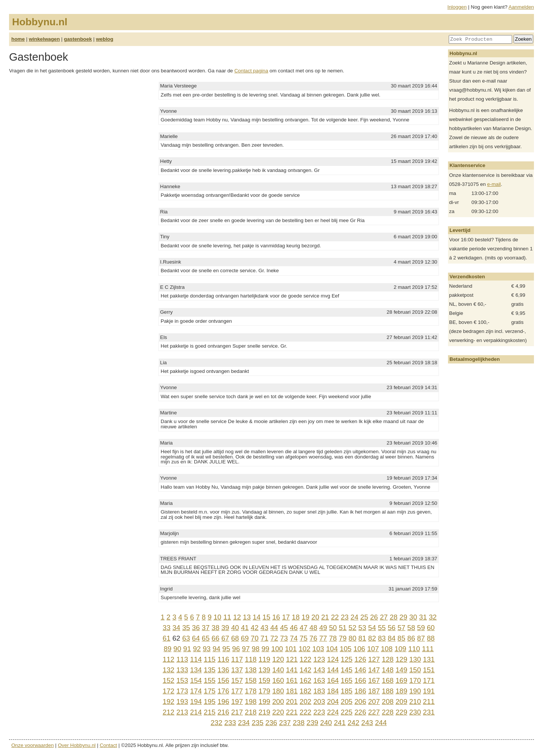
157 (237, 680)
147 (374, 670)
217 (237, 712)
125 (347, 659)
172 (168, 691)
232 (216, 723)
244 (381, 723)
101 (291, 649)
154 (196, 680)
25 (364, 617)
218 (251, 712)
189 (401, 691)
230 (415, 712)
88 (431, 638)
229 (401, 712)
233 (230, 723)
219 (265, 712)
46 (294, 628)
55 (382, 628)
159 (265, 680)
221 (292, 712)
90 (177, 649)
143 (319, 670)
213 (182, 712)
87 (421, 638)
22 (335, 617)
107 (373, 649)
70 (255, 638)
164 (333, 680)
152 (168, 680)
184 (333, 691)
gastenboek (78, 39)
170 (415, 680)
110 (414, 649)
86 (411, 638)
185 (347, 691)
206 (360, 702)
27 (384, 617)
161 (292, 680)
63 (186, 638)
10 (217, 617)
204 (333, 702)
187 (374, 691)
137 (237, 670)
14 (257, 617)
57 (401, 628)
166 (360, 680)
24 (355, 617)
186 (360, 691)
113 (182, 659)
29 (403, 617)
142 (306, 670)
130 (415, 659)
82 (372, 638)
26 (374, 617)
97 (246, 649)
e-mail (494, 184)
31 (423, 617)
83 (382, 638)
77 (323, 638)
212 (168, 712)
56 (392, 628)
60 (431, 628)
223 (319, 712)
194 (196, 702)
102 (304, 649)
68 (235, 638)
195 (209, 702)
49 (323, 628)
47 (304, 628)
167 (374, 680)
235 (257, 723)
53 (362, 628)
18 (296, 617)
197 (237, 702)
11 (227, 617)
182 (306, 691)
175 (209, 691)
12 (237, 617)
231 (429, 712)
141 (292, 670)
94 (217, 649)
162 (306, 680)
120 (278, 659)
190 (415, 691)
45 (284, 628)
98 (255, 649)
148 (388, 670)
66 (216, 638)
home (18, 39)
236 (271, 723)
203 (319, 702)
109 (400, 649)
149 (401, 670)
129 (401, 659)
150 (415, 670)
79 (343, 638)
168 (388, 680)
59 (421, 628)
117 (237, 659)
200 (278, 702)
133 (182, 670)
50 (333, 628)
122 (306, 659)
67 (225, 638)
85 (401, 638)
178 (251, 691)
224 (333, 712)
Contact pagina (251, 71)
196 (223, 702)
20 (315, 617)
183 (319, 691)
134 (196, 670)
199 (265, 702)
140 (278, 670)
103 (318, 649)
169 (401, 680)
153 (182, 680)
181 (292, 691)
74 (294, 638)
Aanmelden (521, 7)
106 (359, 649)
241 (340, 723)
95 (226, 649)
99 (265, 649)
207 (374, 702)
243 (367, 723)
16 (276, 617)
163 (319, 680)
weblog (104, 39)
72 (274, 638)
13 (247, 617)
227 (374, 712)
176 (223, 691)
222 (306, 712)
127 (374, 659)
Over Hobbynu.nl (77, 745)
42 (255, 628)
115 (209, 659)
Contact (108, 745)
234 (244, 723)
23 (345, 617)
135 (209, 670)
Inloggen (457, 7)
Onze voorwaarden (33, 745)
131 (429, 659)
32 (433, 617)
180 (278, 691)
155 (209, 680)
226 (360, 712)
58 (411, 628)
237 (285, 723)
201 (292, 702)
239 (312, 723)
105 (346, 649)
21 (325, 617)
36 (196, 628)
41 (245, 628)
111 (428, 649)
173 (182, 691)
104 (332, 649)
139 (265, 670)
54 (372, 628)
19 (306, 617)
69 (245, 638)
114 (196, 659)
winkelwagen (44, 39)
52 (352, 628)
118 (251, 659)
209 (401, 702)
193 (182, 702)
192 (168, 702)
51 (343, 628)
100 (277, 649)
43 (265, 628)
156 (223, 680)
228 (388, 712)
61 (166, 638)
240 (326, 723)
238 (298, 723)
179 (265, 691)
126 (360, 659)
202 (306, 702)
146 (360, 670)
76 (314, 638)
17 (286, 617)
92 (197, 649)
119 (265, 659)
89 (168, 649)
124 (333, 659)
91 (187, 649)
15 (266, 617)
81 (362, 638)
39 (225, 628)
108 (387, 649)
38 (216, 628)
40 (235, 628)
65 (206, 638)
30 (413, 617)
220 (278, 712)
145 (347, 670)
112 (168, 659)
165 (347, 680)
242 (354, 723)
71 (265, 638)
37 (206, 628)
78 (333, 638)
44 (274, 628)
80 (352, 638)
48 (314, 628)
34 (176, 628)
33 (166, 628)
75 (304, 638)
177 (237, 691)
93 (207, 649)
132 (168, 670)
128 (388, 659)
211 (429, 702)
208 (388, 702)
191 (429, 691)
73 (284, 638)
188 (388, 691)
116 (223, 659)
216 (223, 712)
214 (196, 712)
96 (236, 649)
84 (392, 638)
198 (251, 702)
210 (415, 702)
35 (186, 628)
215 (209, 712)
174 (196, 691)
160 (278, 680)
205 (347, 702)
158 (251, 680)
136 (223, 670)
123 (319, 659)
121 (292, 659)
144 (333, 670)
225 (347, 712)
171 (429, 680)
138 (251, 670)
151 (429, 670)
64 (196, 638)
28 (393, 617)
